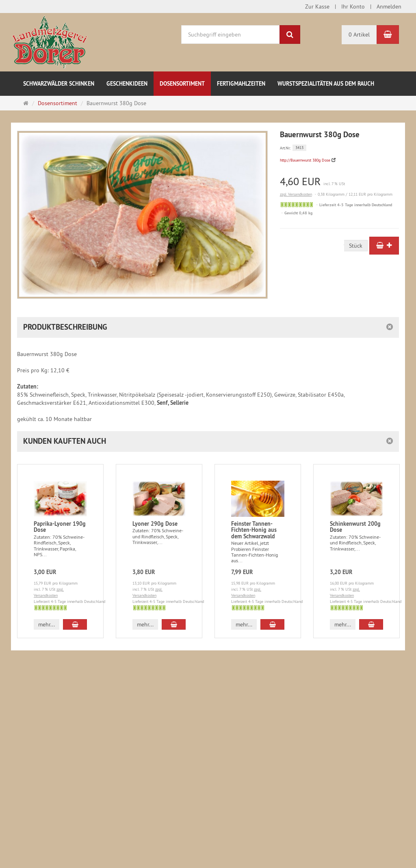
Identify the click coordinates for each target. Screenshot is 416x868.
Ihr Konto (353, 6)
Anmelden (389, 6)
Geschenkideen (127, 84)
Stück (356, 246)
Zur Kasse (317, 6)
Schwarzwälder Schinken (59, 84)
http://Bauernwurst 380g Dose (305, 160)
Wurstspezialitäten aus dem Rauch (326, 84)
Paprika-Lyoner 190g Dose (60, 527)
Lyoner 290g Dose (155, 524)
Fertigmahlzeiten (241, 84)
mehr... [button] (47, 624)
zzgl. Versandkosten (296, 194)
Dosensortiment (182, 84)
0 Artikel (359, 35)
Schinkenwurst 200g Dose (355, 527)
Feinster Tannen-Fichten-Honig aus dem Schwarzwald (254, 530)
